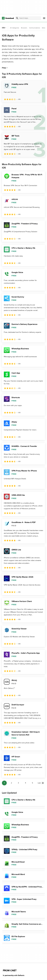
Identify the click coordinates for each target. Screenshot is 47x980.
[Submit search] (17, 18)
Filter (5, 68)
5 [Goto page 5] (32, 783)
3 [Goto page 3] (18, 783)
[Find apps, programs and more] (28, 18)
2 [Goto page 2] (11, 783)
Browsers (24, 28)
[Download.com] (8, 18)
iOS (4, 28)
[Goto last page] (41, 783)
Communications (35, 28)
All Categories (15, 28)
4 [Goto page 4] (25, 783)
